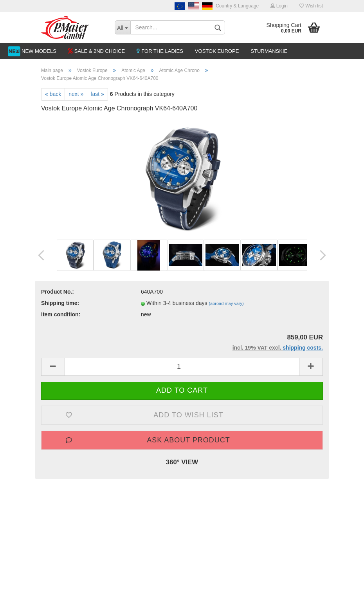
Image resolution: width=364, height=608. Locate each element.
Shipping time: (60, 303)
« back (53, 94)
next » (76, 94)
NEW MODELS (39, 51)
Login (279, 6)
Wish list (311, 6)
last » (97, 94)
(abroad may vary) (226, 303)
